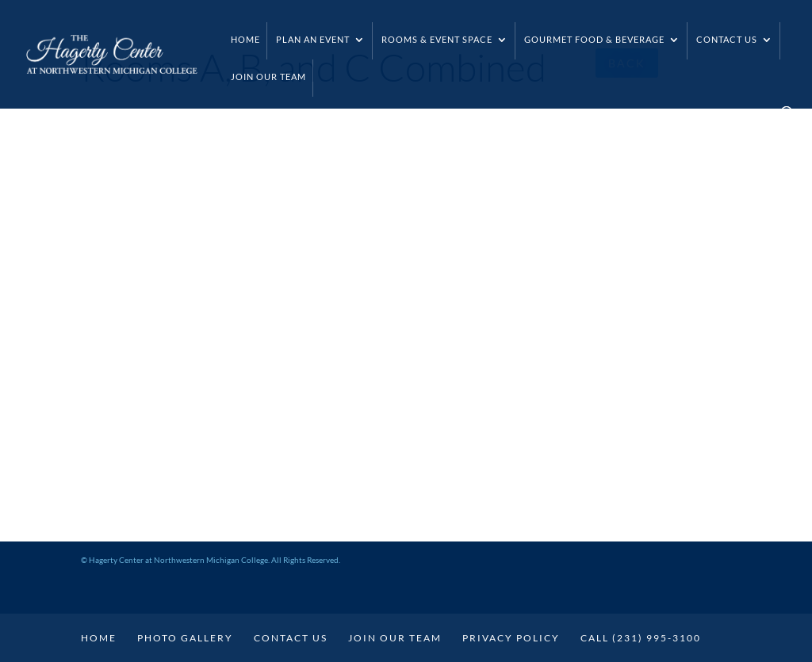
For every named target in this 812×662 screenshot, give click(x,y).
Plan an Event (313, 39)
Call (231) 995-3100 (641, 638)
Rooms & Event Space (437, 39)
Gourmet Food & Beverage (594, 39)
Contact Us (727, 39)
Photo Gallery (185, 638)
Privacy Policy (511, 638)
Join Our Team (268, 77)
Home (245, 39)
